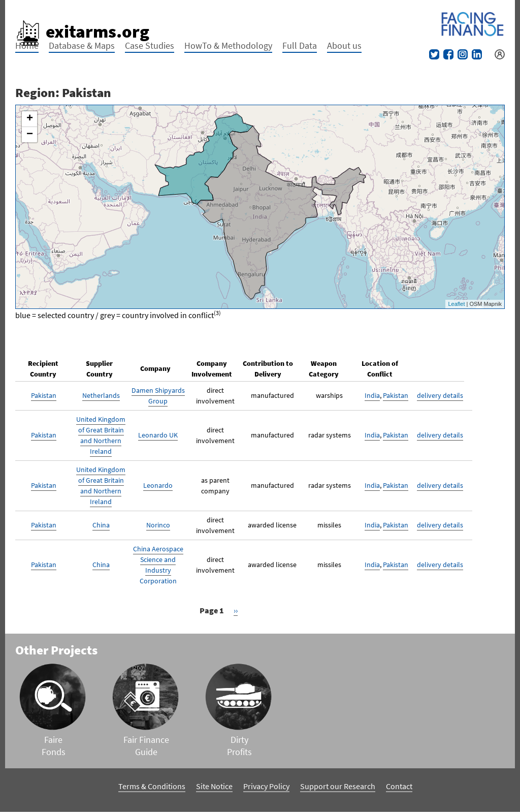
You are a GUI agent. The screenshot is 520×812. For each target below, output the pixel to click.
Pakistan (44, 395)
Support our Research (338, 786)
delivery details (440, 395)
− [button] (30, 135)
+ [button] (30, 119)
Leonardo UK (158, 435)
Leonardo (158, 485)
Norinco (158, 525)
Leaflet (456, 304)
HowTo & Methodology (228, 45)
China (101, 525)
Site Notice (214, 786)
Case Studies (150, 45)
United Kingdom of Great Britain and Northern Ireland (101, 435)
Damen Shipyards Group (158, 396)
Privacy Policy (266, 786)
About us (344, 45)
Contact (399, 786)
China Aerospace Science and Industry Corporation (158, 565)
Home (27, 45)
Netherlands (101, 395)
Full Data (300, 45)
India (372, 395)
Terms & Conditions (152, 786)
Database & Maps (82, 45)
